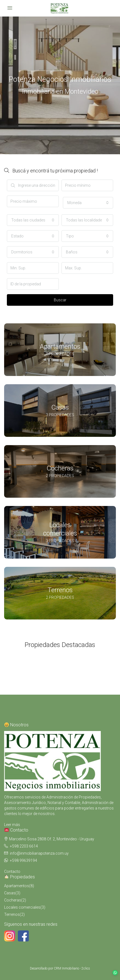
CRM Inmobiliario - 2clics (72, 968)
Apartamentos (17, 886)
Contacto (12, 871)
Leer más (12, 825)
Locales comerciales (22, 907)
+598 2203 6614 (24, 846)
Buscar (60, 300)
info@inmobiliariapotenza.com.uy (39, 853)
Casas (10, 893)
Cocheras (13, 900)
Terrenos (12, 914)
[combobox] (88, 203)
